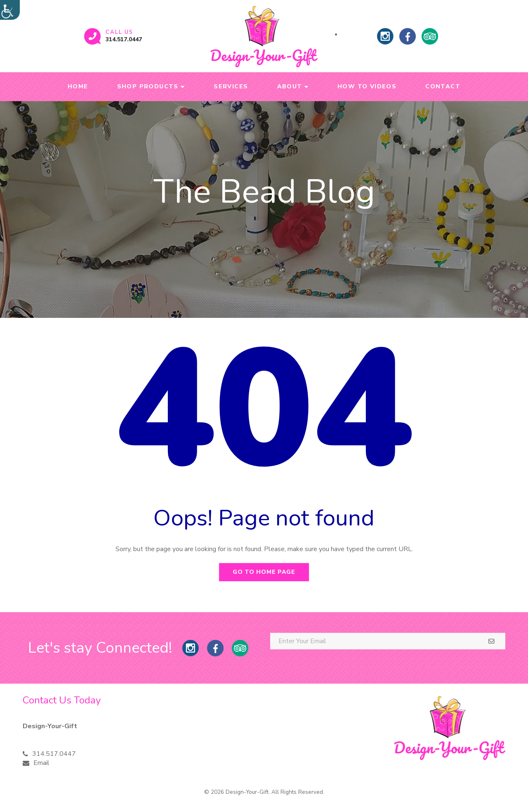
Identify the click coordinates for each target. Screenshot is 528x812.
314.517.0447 (124, 39)
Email (41, 763)
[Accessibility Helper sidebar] (10, 10)
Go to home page (264, 572)
